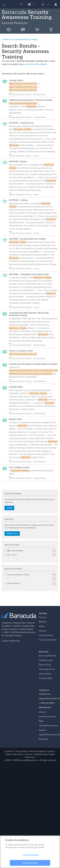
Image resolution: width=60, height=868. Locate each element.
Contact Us (7, 623)
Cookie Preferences (11, 641)
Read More (44, 739)
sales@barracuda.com (48, 726)
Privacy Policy (20, 623)
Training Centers (26, 629)
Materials (43, 622)
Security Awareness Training (31, 575)
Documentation (31, 551)
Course (31, 555)
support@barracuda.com (49, 735)
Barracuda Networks (26, 632)
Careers (17, 626)
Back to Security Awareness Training (20, 39)
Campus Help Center (48, 640)
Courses (13, 629)
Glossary (43, 631)
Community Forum (47, 669)
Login (9, 508)
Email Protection (31, 583)
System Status (45, 674)
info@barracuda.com (48, 717)
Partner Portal (45, 665)
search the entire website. (36, 64)
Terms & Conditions (38, 751)
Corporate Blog (46, 678)
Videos (42, 626)
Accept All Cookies (30, 864)
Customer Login (46, 660)
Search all (12, 534)
